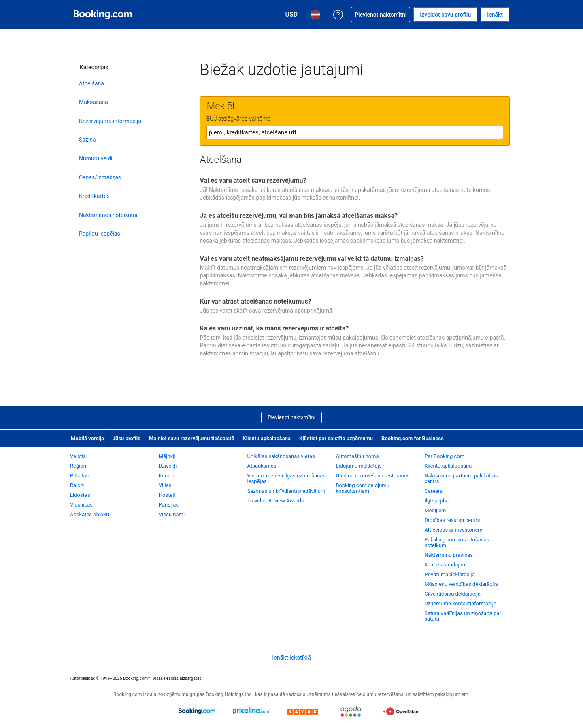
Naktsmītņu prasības (449, 555)
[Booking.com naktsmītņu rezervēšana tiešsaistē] (103, 15)
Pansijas (169, 505)
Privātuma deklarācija (450, 574)
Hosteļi (167, 495)
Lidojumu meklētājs (359, 466)
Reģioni (79, 466)
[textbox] (355, 132)
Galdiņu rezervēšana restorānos (372, 476)
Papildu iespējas (100, 234)
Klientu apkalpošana (267, 438)
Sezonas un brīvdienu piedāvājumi (287, 491)
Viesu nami (172, 514)
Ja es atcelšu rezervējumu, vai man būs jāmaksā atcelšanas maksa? (299, 216)
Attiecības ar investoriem (453, 530)
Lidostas (80, 495)
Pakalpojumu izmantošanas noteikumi (457, 542)
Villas (165, 485)
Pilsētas (79, 476)
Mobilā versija (87, 438)
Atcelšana (91, 83)
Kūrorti (167, 476)
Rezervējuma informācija (110, 121)
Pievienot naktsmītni (291, 417)
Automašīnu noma (357, 456)
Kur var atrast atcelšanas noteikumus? (256, 301)
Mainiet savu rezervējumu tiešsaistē (192, 438)
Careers (433, 491)
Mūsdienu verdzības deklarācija (461, 584)
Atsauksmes (262, 466)
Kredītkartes (94, 196)
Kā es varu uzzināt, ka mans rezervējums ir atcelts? (274, 328)
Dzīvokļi (168, 466)
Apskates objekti (89, 514)
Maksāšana (94, 102)
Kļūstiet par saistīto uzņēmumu (336, 438)
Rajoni (77, 485)
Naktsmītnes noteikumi (108, 215)
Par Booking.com (444, 456)
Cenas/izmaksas (100, 177)
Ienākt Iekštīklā (291, 658)
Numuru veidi (96, 158)
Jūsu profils (127, 438)
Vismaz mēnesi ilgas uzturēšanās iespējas (286, 478)
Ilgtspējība (436, 501)
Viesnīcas (81, 505)
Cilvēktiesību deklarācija (452, 594)
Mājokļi (167, 456)
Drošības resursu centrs (452, 520)
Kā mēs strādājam (446, 565)
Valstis (78, 456)
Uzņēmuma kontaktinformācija (460, 603)
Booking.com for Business (413, 438)
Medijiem (435, 510)
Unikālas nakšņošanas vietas (281, 456)
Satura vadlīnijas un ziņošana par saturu (463, 616)
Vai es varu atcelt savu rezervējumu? (253, 180)
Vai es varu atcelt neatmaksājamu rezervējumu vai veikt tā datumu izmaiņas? (312, 259)
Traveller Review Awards (276, 501)
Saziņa (87, 140)
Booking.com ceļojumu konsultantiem (363, 488)
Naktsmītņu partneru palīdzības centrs (461, 478)
